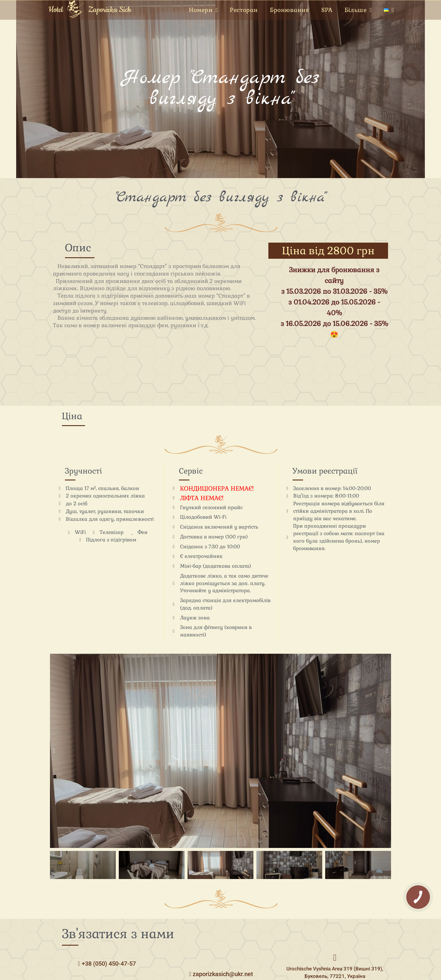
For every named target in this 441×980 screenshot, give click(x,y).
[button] (54, 751)
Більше (358, 10)
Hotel (56, 10)
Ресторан (244, 10)
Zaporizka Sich (110, 10)
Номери (203, 10)
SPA (327, 10)
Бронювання (290, 10)
